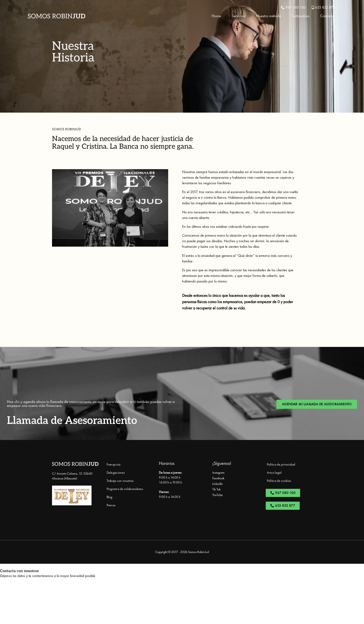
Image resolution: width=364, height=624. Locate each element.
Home (216, 16)
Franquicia (114, 464)
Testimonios (301, 16)
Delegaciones (116, 473)
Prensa (111, 505)
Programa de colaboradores (125, 489)
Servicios (238, 16)
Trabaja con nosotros (120, 481)
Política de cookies (279, 481)
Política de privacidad (281, 464)
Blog (110, 497)
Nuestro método (269, 16)
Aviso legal (274, 473)
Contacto (327, 16)
